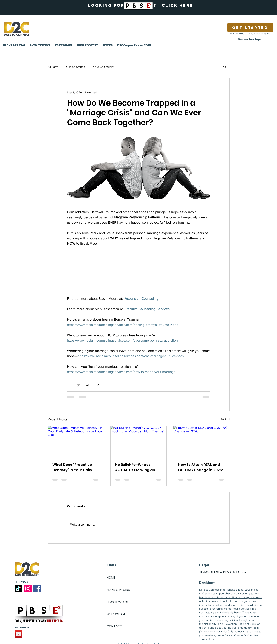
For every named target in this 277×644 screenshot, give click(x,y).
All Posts (53, 67)
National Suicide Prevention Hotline (225, 624)
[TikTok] (18, 589)
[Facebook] (37, 589)
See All (225, 419)
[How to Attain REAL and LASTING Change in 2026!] (201, 442)
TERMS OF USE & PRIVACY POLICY (223, 572)
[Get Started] (250, 27)
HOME (111, 577)
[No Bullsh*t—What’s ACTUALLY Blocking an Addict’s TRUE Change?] (138, 442)
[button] (225, 67)
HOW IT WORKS (118, 602)
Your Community (103, 67)
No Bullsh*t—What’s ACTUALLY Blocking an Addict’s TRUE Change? (136, 467)
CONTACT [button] (114, 626)
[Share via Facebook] (69, 385)
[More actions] (208, 92)
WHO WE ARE (116, 614)
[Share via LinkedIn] (88, 385)
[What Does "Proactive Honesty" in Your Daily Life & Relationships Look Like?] (76, 442)
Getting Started (76, 67)
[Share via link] (97, 385)
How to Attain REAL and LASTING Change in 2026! (201, 467)
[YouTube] (18, 634)
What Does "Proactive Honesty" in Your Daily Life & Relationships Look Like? (75, 467)
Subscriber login (250, 39)
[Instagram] (28, 589)
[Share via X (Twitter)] (78, 385)
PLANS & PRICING (119, 590)
